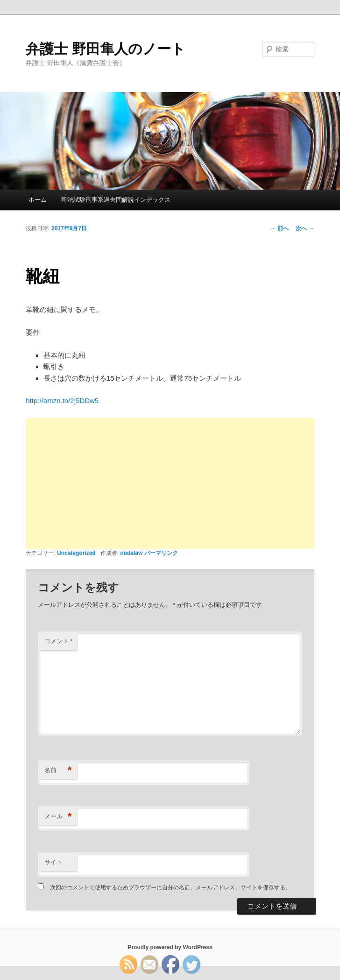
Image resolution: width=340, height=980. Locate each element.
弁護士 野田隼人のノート (105, 49)
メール (58, 817)
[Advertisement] (170, 483)
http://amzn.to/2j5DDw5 (62, 401)
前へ (280, 228)
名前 (58, 771)
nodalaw (131, 553)
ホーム (38, 200)
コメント (59, 641)
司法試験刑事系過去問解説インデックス (116, 200)
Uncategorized (76, 553)
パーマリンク (161, 553)
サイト (53, 862)
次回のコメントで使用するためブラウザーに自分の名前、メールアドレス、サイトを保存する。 (170, 888)
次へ (305, 228)
